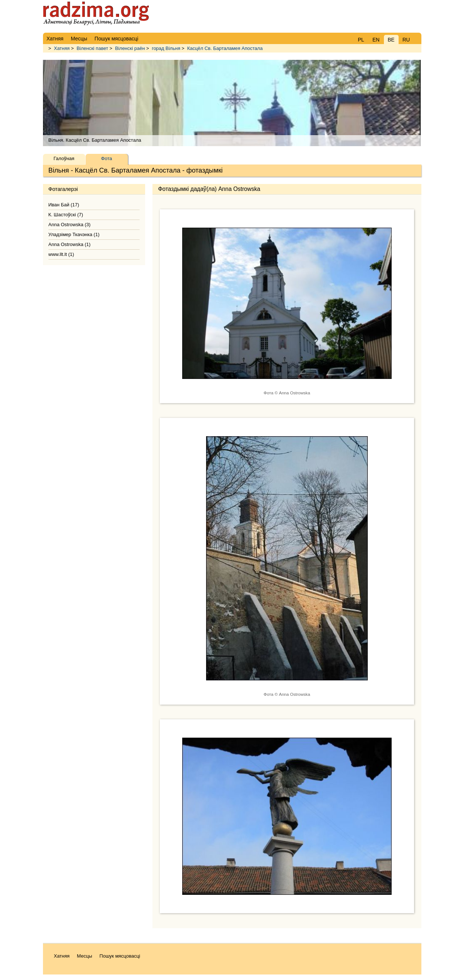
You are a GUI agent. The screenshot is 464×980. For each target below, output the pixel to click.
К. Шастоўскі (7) (66, 215)
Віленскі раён (130, 48)
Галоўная (64, 158)
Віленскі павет (92, 48)
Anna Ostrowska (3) (70, 225)
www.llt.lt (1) (61, 254)
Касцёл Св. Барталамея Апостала (225, 48)
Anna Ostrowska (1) (70, 244)
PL (361, 40)
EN (376, 40)
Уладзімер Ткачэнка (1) (74, 234)
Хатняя (62, 48)
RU (406, 40)
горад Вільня (166, 48)
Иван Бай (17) (64, 205)
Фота (107, 158)
